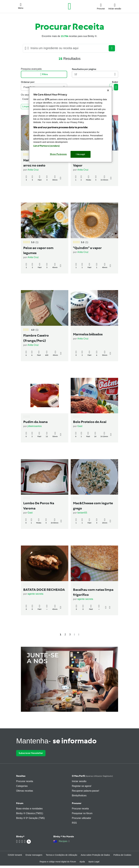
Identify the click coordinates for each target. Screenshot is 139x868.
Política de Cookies (122, 855)
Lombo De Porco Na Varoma (39, 506)
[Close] (108, 90)
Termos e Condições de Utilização (61, 855)
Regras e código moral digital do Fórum (58, 862)
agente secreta (35, 594)
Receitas (21, 776)
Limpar (27, 106)
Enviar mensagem (34, 855)
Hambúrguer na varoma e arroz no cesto (43, 163)
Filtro (44, 74)
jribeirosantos (35, 426)
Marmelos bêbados (88, 334)
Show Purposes (58, 154)
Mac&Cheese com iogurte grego (93, 506)
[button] (21, 6)
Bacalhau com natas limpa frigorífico (93, 592)
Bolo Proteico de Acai (90, 422)
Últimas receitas (25, 791)
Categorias (22, 786)
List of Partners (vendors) (47, 146)
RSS (74, 823)
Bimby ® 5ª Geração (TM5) (30, 818)
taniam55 (82, 513)
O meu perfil (92, 776)
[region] (71, 125)
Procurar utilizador (82, 818)
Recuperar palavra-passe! (86, 791)
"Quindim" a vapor (87, 248)
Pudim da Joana (35, 422)
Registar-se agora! (82, 786)
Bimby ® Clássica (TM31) (30, 813)
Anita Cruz (33, 170)
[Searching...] (69, 48)
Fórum (20, 803)
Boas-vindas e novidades (29, 809)
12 (95, 74)
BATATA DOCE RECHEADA (44, 590)
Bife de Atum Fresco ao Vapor (91, 163)
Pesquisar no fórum (82, 813)
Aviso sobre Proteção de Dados (95, 855)
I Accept (81, 154)
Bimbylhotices (79, 796)
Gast (80, 426)
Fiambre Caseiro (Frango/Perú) (36, 338)
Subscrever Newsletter (31, 753)
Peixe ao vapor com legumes (38, 250)
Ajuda (82, 862)
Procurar (77, 803)
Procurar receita (25, 781)
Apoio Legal (94, 862)
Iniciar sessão (79, 781)
